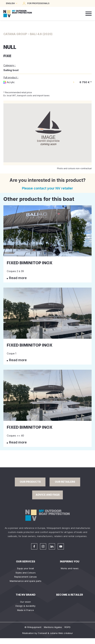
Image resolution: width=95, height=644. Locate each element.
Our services (26, 561)
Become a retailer (70, 595)
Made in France (26, 610)
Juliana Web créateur (61, 633)
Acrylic (11, 82)
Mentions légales (53, 627)
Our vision (25, 602)
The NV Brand (26, 595)
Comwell (42, 633)
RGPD (68, 627)
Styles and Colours (26, 573)
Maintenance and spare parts (26, 581)
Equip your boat (26, 568)
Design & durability (25, 606)
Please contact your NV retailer (47, 188)
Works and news (70, 568)
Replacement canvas (26, 577)
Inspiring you (70, 561)
